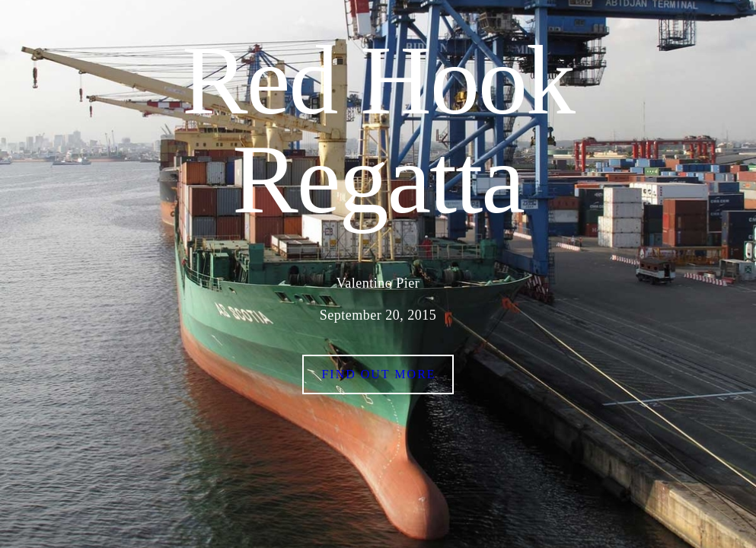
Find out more (378, 374)
